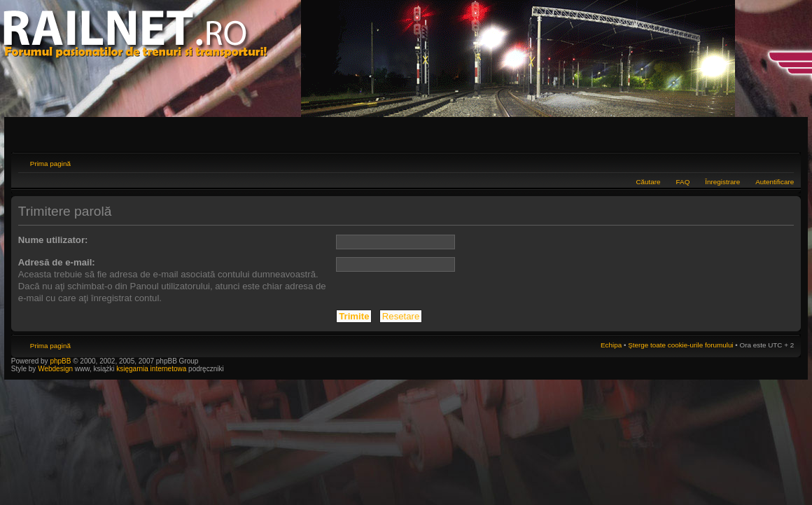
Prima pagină (50, 164)
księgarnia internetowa (151, 369)
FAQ (683, 182)
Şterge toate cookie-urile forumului (680, 345)
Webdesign (56, 369)
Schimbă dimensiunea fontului (784, 162)
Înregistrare (722, 182)
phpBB (60, 361)
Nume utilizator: (53, 240)
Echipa (611, 345)
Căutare (648, 182)
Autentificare (775, 182)
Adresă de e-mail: (57, 262)
